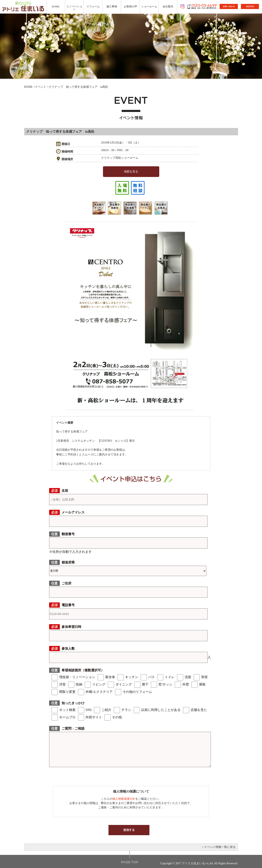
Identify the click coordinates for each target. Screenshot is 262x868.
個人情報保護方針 (124, 799)
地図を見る (131, 172)
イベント (41, 87)
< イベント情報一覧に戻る (219, 847)
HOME (28, 87)
